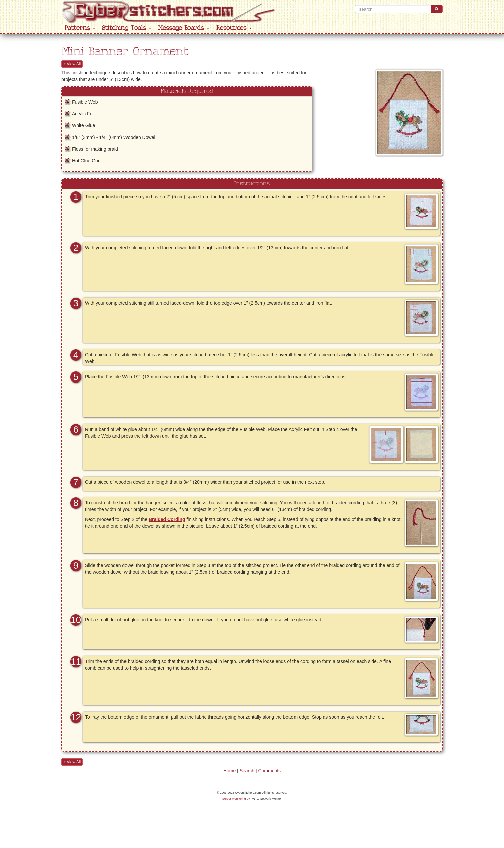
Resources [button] (234, 28)
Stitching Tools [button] (127, 28)
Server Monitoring (234, 799)
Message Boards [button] (184, 28)
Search (247, 771)
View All (72, 64)
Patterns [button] (80, 28)
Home (229, 771)
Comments (269, 771)
